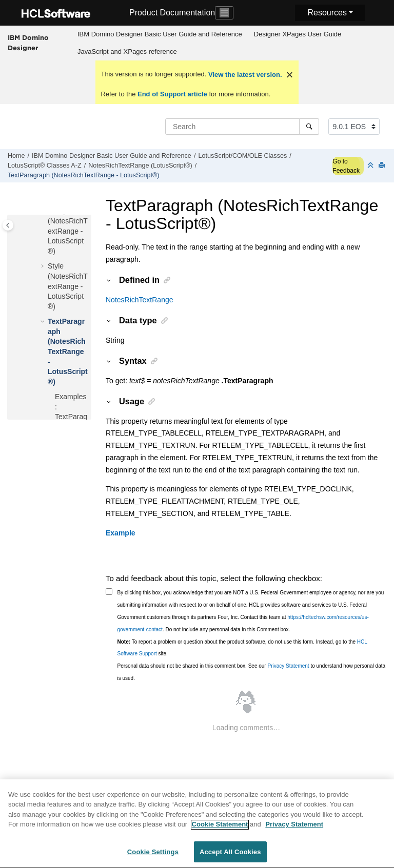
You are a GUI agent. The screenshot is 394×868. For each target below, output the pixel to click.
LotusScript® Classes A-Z (45, 166)
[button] (44, 266)
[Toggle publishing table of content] (8, 225)
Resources (327, 13)
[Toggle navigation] (224, 13)
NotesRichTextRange (140, 300)
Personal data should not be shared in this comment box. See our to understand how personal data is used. (252, 672)
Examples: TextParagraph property (71, 417)
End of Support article (172, 94)
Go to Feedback (346, 166)
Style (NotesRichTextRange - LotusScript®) (68, 286)
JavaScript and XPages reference (127, 51)
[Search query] (242, 127)
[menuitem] (160, 34)
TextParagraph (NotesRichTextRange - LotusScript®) (84, 175)
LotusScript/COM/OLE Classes (242, 156)
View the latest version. (244, 75)
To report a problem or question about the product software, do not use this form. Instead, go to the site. (242, 648)
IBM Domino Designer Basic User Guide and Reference (160, 34)
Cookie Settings (153, 857)
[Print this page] (383, 166)
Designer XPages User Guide (298, 34)
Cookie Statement (220, 830)
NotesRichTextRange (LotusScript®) (140, 166)
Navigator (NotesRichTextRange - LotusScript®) (68, 231)
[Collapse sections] (371, 166)
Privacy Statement (288, 666)
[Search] (309, 127)
